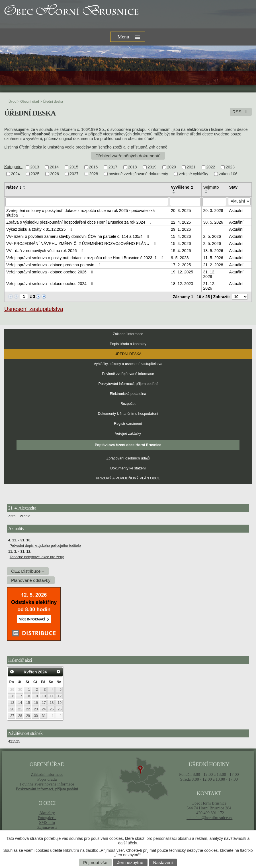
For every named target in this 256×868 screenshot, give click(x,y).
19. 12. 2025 (182, 272)
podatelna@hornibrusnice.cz (209, 818)
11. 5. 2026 (213, 258)
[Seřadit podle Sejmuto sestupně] (206, 193)
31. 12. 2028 (209, 274)
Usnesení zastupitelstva (34, 309)
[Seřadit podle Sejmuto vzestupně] (206, 191)
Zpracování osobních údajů (128, 458)
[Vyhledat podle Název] (87, 202)
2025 (35, 174)
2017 (113, 167)
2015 (74, 167)
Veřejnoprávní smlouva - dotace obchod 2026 (50, 272)
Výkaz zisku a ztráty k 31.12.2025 (40, 229)
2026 (55, 174)
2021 (191, 167)
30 (20, 690)
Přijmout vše (95, 862)
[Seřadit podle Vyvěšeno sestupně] (174, 193)
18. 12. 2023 (182, 284)
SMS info (47, 822)
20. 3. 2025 (181, 211)
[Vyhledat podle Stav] (239, 201)
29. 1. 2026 (181, 229)
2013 (35, 167)
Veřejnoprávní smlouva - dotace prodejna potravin (54, 265)
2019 (152, 167)
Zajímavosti (47, 827)
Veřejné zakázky (128, 434)
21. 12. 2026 (209, 286)
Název (14, 187)
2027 (74, 174)
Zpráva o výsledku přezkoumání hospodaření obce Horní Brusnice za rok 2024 (80, 222)
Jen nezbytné (130, 862)
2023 (230, 167)
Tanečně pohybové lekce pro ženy (37, 557)
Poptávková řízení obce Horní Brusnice (128, 445)
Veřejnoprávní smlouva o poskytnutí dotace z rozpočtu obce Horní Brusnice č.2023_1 (86, 258)
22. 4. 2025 (181, 222)
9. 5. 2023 (180, 258)
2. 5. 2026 (212, 236)
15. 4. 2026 (181, 236)
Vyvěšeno (182, 187)
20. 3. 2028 (213, 211)
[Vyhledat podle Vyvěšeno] (185, 202)
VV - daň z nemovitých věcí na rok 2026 (46, 251)
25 (52, 709)
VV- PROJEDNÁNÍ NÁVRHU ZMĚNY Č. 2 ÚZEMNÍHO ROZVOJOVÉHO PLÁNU (82, 244)
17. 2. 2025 (181, 265)
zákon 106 (228, 174)
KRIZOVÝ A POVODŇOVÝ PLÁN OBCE (128, 478)
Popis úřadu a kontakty (128, 344)
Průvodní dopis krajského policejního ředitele (45, 546)
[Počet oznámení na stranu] (240, 297)
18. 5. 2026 (213, 251)
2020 (172, 167)
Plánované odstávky (31, 580)
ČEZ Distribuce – (28, 571)
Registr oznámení (128, 424)
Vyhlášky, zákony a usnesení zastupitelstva (128, 364)
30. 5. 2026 (213, 222)
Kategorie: (13, 167)
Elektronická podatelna (128, 394)
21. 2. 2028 (213, 265)
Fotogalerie (47, 818)
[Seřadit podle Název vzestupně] (24, 186)
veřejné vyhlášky (194, 174)
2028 (94, 174)
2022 (211, 167)
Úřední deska (128, 354)
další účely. (128, 843)
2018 (133, 167)
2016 (93, 167)
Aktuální (236, 211)
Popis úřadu (47, 779)
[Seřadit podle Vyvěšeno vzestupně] (174, 191)
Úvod (13, 102)
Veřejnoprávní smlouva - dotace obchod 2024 (50, 284)
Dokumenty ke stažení (128, 468)
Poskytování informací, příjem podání (128, 384)
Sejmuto (211, 187)
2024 (16, 174)
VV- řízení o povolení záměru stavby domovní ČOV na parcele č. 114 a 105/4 (78, 236)
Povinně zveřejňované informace (128, 374)
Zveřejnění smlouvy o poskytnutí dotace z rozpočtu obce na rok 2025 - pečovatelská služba (80, 213)
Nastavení (163, 862)
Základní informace (128, 334)
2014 (54, 167)
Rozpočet (128, 404)
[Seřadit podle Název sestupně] (24, 188)
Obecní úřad (29, 102)
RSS (241, 112)
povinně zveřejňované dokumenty (139, 174)
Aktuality (47, 813)
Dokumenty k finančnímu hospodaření (128, 414)
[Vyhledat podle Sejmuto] (214, 202)
